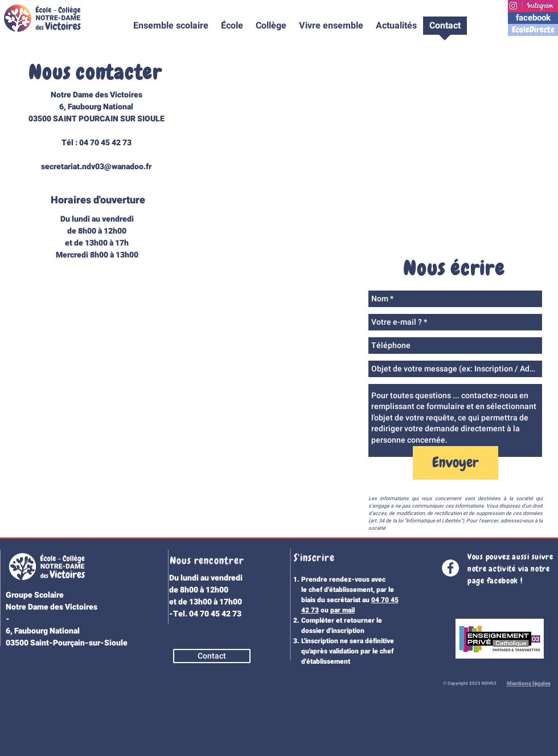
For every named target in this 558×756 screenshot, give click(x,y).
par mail (342, 610)
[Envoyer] (456, 463)
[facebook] (533, 18)
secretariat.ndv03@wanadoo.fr (96, 167)
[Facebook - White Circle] (450, 568)
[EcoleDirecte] (533, 30)
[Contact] (212, 656)
